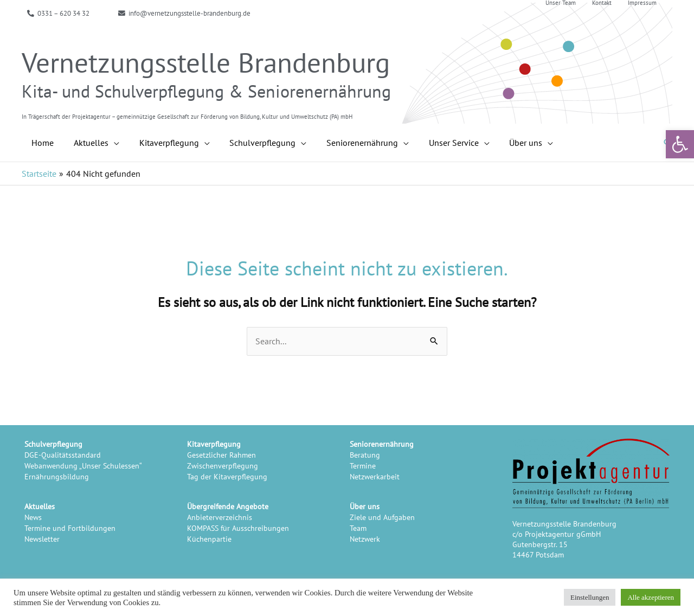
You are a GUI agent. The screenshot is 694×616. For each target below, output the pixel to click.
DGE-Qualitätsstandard (63, 455)
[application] (110, 143)
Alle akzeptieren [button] (651, 597)
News (33, 517)
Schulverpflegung (53, 444)
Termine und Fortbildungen (70, 528)
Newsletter (42, 539)
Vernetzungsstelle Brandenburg (206, 62)
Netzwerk (365, 539)
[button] (680, 144)
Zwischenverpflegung (223, 466)
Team (358, 528)
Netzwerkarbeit (375, 476)
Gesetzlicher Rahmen (221, 455)
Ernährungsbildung (57, 476)
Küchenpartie (209, 539)
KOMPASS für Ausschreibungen (238, 528)
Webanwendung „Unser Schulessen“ (83, 466)
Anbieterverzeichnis (220, 517)
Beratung (365, 455)
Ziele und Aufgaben (382, 517)
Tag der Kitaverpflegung (227, 476)
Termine (363, 466)
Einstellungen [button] (590, 597)
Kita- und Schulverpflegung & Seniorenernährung (206, 91)
